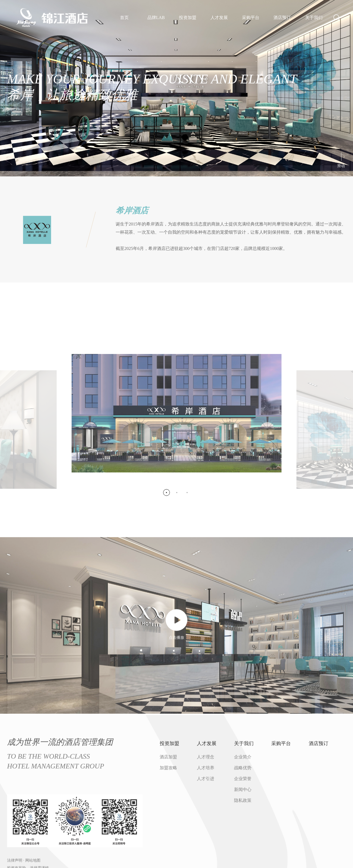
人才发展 (219, 18)
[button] (166, 599)
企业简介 (243, 863)
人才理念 (206, 863)
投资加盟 (188, 18)
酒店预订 (282, 18)
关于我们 (314, 18)
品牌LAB (156, 18)
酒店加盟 (168, 863)
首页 (124, 18)
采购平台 (251, 18)
